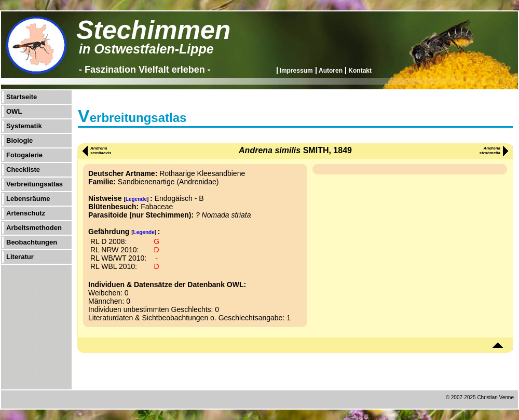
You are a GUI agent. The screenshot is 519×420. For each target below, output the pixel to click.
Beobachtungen (32, 242)
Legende (136, 199)
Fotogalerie (24, 155)
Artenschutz (26, 213)
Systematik (24, 126)
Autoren (331, 71)
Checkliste (23, 170)
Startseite (22, 97)
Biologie (19, 140)
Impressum (296, 71)
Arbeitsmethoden (34, 228)
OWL (14, 111)
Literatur (20, 257)
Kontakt (360, 71)
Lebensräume (28, 199)
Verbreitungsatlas (35, 184)
